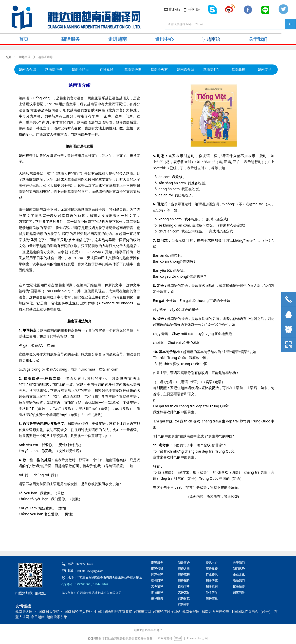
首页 (8, 57)
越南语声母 (45, 57)
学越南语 (25, 57)
